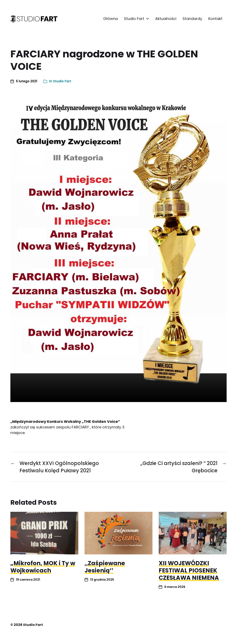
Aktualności (166, 19)
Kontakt (215, 19)
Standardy (192, 19)
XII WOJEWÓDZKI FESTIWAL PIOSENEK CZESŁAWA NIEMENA (189, 571)
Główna (111, 19)
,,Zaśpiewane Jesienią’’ (105, 567)
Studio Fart (134, 19)
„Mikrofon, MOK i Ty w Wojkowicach (43, 567)
